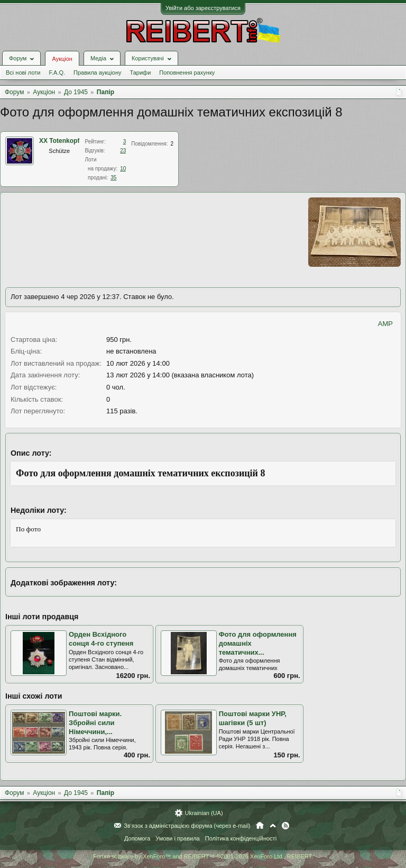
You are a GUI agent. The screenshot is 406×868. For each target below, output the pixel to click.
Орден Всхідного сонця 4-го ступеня (101, 639)
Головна (260, 826)
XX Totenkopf (59, 141)
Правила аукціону (97, 73)
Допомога (137, 838)
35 (113, 178)
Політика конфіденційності (241, 838)
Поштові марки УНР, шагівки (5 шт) (253, 718)
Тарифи (141, 73)
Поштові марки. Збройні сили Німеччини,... (95, 722)
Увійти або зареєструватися (203, 8)
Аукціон (62, 59)
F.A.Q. (57, 73)
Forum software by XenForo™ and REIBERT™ (203, 856)
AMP (385, 324)
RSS (285, 826)
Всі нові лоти (23, 73)
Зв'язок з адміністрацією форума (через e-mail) (187, 826)
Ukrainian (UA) (204, 813)
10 (123, 169)
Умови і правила (177, 838)
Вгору (273, 826)
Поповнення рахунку (187, 73)
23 (123, 151)
